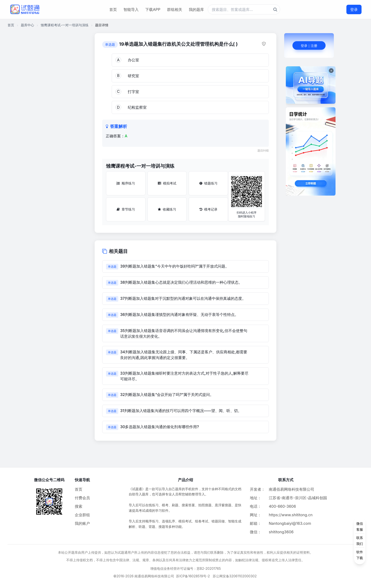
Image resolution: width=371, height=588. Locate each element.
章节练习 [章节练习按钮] (126, 209)
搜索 (79, 506)
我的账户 (82, 523)
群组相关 (175, 9)
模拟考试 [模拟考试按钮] (167, 183)
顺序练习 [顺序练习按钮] (126, 183)
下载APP (153, 9)
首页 (113, 9)
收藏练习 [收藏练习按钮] (167, 209)
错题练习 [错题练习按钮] (208, 183)
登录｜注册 (309, 46)
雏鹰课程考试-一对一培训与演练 (65, 25)
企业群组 (82, 515)
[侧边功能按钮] (360, 541)
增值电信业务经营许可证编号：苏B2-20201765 (186, 568)
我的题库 (196, 9)
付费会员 (82, 498)
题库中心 (27, 25)
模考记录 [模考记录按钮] (208, 209)
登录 (354, 9)
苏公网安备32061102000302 (235, 576)
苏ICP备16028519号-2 (193, 576)
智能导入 (131, 9)
